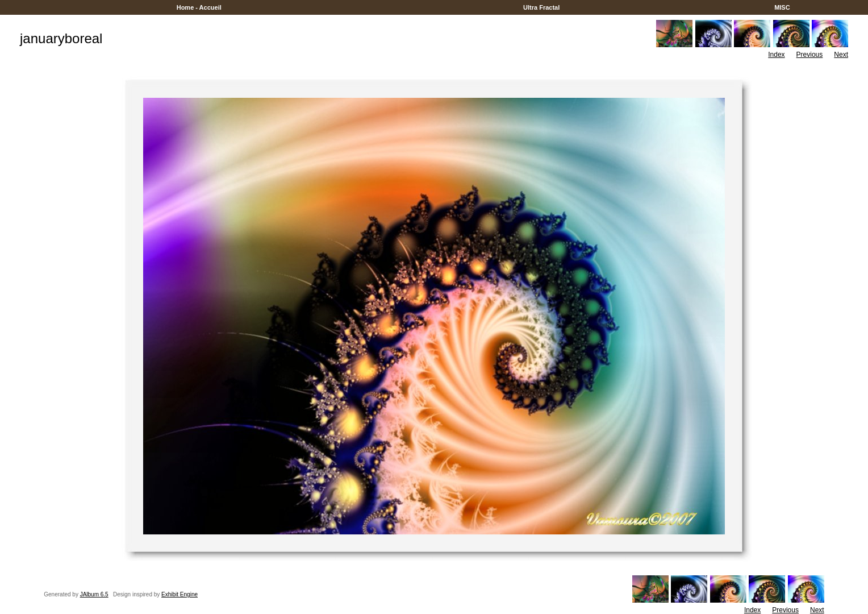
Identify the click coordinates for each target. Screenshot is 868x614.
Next (841, 55)
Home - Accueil (199, 7)
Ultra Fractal (541, 7)
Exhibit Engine (180, 594)
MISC (782, 7)
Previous (810, 55)
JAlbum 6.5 (94, 594)
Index (776, 55)
